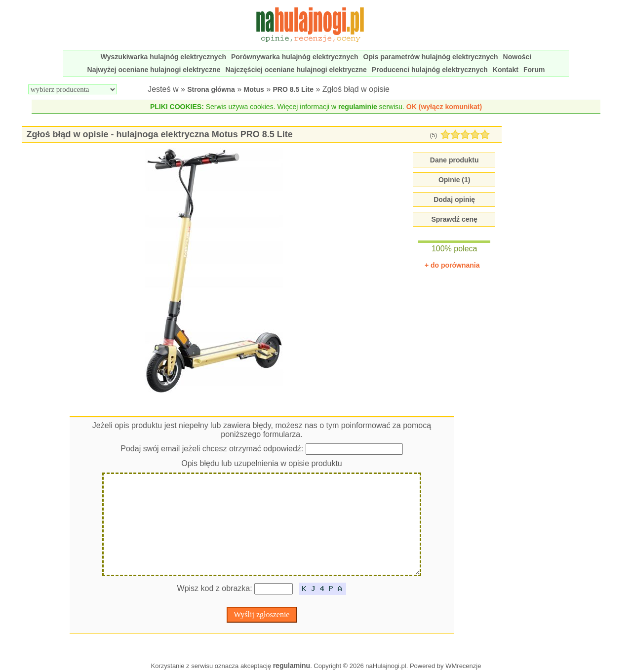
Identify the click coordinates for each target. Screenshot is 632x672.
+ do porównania (452, 265)
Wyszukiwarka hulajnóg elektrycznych (163, 57)
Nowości (517, 57)
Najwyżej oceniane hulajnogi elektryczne (154, 70)
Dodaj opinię (454, 199)
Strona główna (211, 89)
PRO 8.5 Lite (293, 89)
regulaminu (292, 666)
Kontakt (506, 70)
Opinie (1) (454, 180)
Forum (534, 70)
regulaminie (358, 107)
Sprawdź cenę (454, 219)
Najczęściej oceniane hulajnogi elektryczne (296, 70)
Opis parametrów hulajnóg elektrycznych (431, 57)
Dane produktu (454, 160)
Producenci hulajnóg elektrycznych (430, 70)
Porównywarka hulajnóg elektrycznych (295, 57)
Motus (254, 89)
